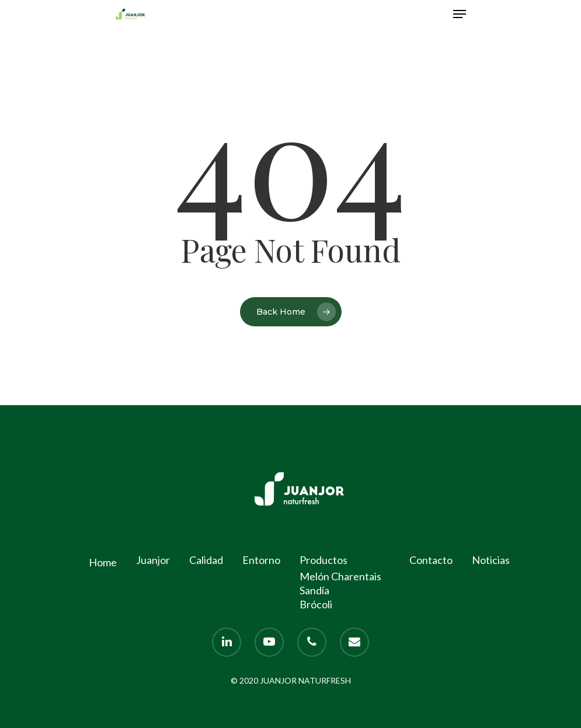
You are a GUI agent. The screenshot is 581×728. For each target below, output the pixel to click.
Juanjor (153, 560)
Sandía (314, 590)
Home (103, 562)
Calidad (206, 560)
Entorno (261, 560)
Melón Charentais (340, 576)
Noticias (491, 560)
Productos (323, 560)
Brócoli (316, 604)
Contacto (431, 560)
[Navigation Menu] (460, 14)
